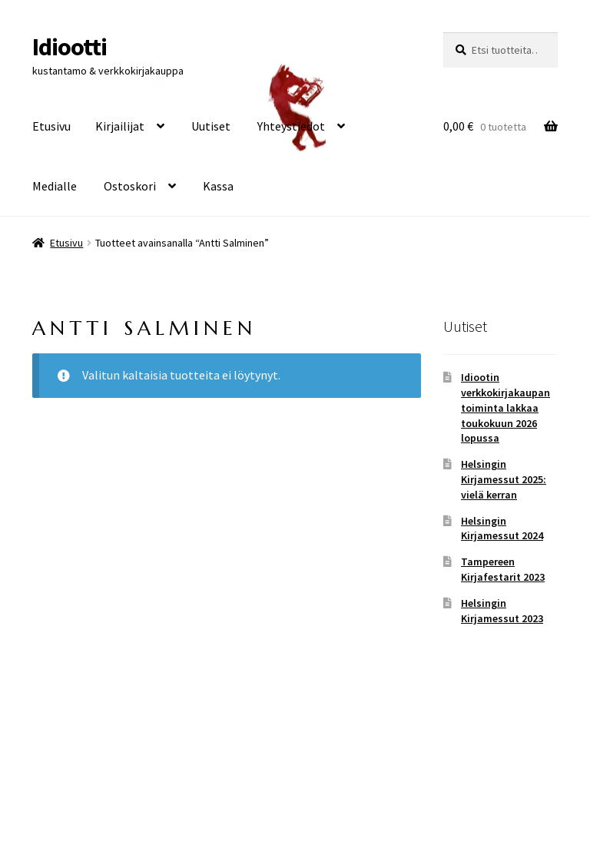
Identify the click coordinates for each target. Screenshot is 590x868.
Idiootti (70, 47)
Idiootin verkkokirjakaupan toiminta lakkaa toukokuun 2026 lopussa (505, 407)
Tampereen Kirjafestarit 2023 (503, 569)
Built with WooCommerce (168, 780)
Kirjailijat (120, 126)
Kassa (218, 186)
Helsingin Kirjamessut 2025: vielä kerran (504, 479)
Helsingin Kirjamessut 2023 (502, 611)
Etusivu (51, 126)
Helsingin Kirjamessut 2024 (502, 528)
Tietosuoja (61, 780)
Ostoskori (130, 186)
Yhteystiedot (291, 126)
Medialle (55, 186)
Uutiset (211, 126)
